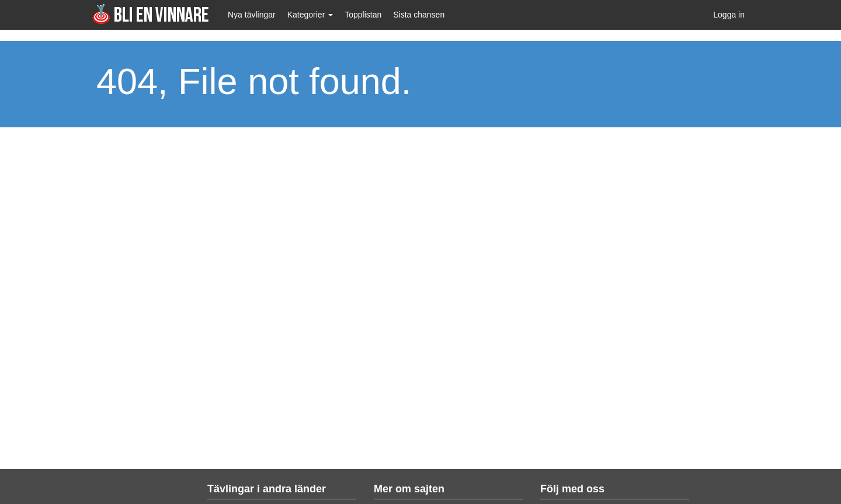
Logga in (729, 15)
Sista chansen (419, 15)
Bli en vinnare (150, 14)
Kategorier (310, 15)
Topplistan (363, 15)
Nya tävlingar (252, 15)
